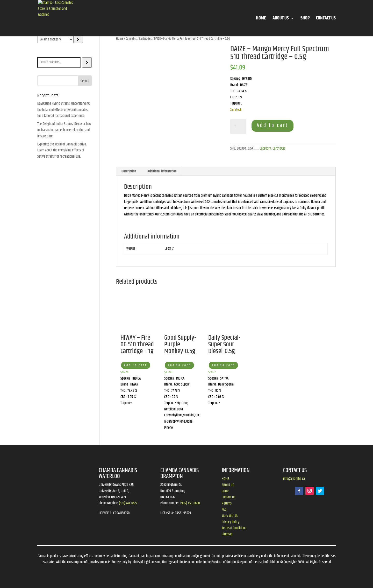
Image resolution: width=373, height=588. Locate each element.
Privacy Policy (231, 522)
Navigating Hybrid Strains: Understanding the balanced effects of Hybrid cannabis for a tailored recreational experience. (63, 110)
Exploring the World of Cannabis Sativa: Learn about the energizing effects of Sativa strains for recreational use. (62, 151)
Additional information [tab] (162, 171)
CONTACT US (326, 19)
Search (43, 54)
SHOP (305, 19)
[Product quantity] (238, 127)
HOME (261, 19)
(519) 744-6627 (128, 503)
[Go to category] (78, 39)
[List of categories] (55, 39)
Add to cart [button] (136, 365)
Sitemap (227, 534)
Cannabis (131, 39)
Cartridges (145, 39)
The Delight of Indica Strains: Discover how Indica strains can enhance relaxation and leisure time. (64, 130)
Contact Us (228, 497)
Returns (227, 503)
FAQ (224, 510)
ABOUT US (281, 19)
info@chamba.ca (294, 479)
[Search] (87, 62)
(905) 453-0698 (190, 503)
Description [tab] (129, 171)
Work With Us (230, 516)
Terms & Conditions (234, 528)
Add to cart (272, 126)
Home (120, 39)
